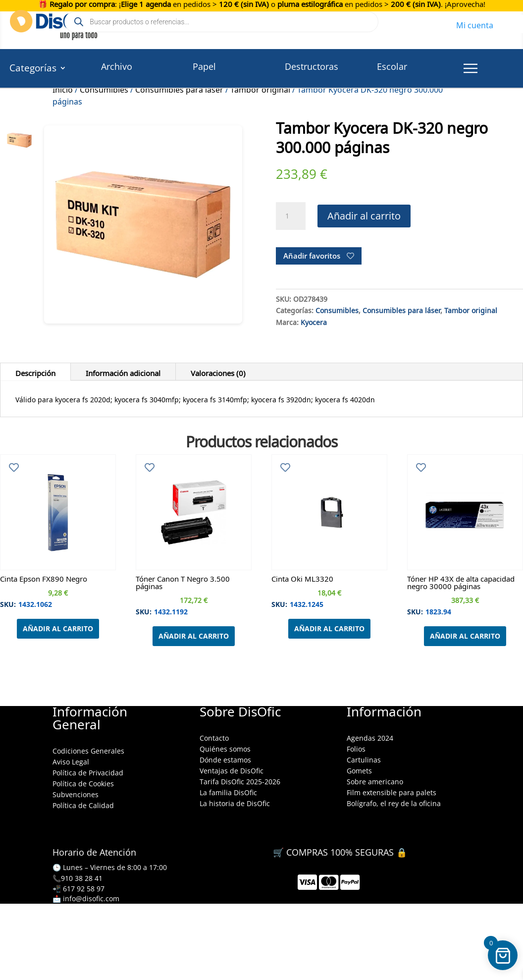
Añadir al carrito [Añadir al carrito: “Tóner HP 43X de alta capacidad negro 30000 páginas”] (465, 636)
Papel (204, 66)
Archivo (117, 66)
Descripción (35, 372)
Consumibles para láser (401, 309)
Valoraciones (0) (218, 372)
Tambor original (471, 309)
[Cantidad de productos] (291, 216)
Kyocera (314, 321)
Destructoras (312, 66)
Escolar (392, 66)
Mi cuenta (475, 24)
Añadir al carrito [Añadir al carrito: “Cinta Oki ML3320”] (329, 628)
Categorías (33, 69)
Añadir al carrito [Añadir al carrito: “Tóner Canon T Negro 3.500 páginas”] (194, 636)
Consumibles (337, 309)
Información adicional (123, 372)
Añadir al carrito (364, 216)
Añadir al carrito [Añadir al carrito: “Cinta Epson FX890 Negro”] (58, 628)
